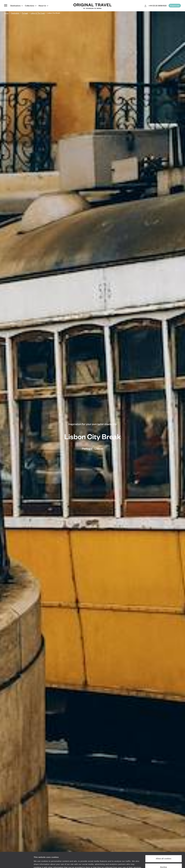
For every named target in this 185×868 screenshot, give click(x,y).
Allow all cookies (164, 844)
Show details (40, 863)
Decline (163, 852)
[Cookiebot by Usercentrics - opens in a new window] (17, 863)
